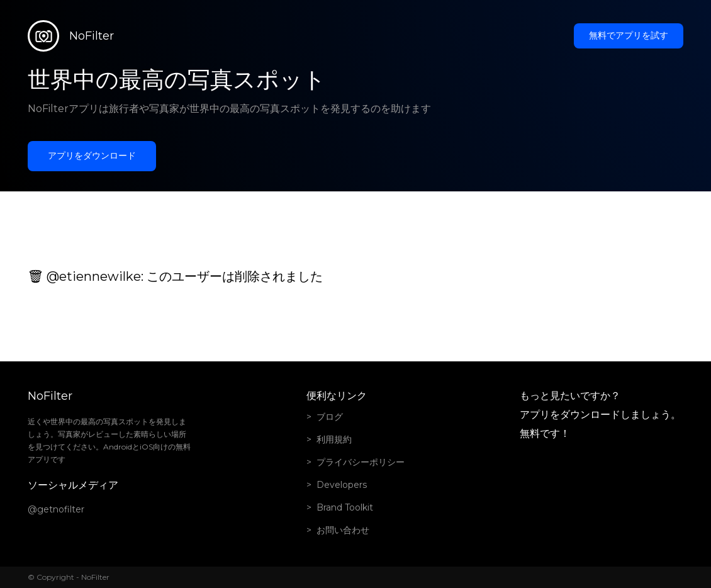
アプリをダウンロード (92, 155)
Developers (342, 485)
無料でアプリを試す (629, 35)
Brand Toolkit (345, 507)
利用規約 (334, 439)
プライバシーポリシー (361, 462)
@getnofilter (56, 509)
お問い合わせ (343, 530)
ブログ (330, 417)
